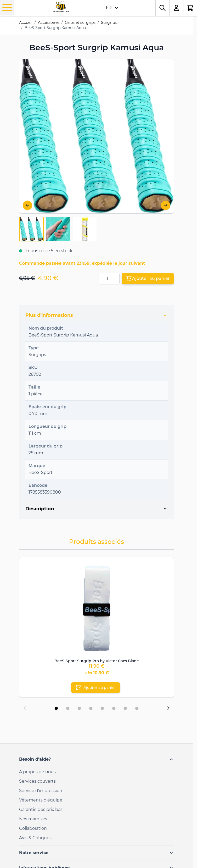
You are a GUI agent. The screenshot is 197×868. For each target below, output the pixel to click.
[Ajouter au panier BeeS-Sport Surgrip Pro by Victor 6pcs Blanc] (96, 688)
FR (112, 8)
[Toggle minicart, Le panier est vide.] (190, 8)
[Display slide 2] (68, 708)
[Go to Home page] (61, 7)
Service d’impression (41, 791)
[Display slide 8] (137, 708)
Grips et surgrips (80, 23)
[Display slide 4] (91, 708)
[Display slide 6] (114, 708)
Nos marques (33, 819)
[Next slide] (168, 708)
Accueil (26, 23)
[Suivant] (166, 205)
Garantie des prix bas (41, 809)
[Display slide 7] (125, 708)
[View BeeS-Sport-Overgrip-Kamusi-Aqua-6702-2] (58, 229)
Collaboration (33, 828)
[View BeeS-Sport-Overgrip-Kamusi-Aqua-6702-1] (31, 229)
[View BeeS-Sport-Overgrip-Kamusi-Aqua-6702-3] (85, 229)
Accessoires (49, 23)
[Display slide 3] (79, 708)
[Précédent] (27, 205)
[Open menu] (7, 7)
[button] (97, 759)
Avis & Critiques (35, 838)
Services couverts (37, 781)
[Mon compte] (176, 8)
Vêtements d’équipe (41, 800)
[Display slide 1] (56, 708)
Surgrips (109, 23)
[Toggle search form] (162, 8)
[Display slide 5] (102, 708)
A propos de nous (37, 772)
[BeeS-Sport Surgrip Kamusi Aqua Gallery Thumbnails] (58, 229)
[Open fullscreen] (97, 136)
